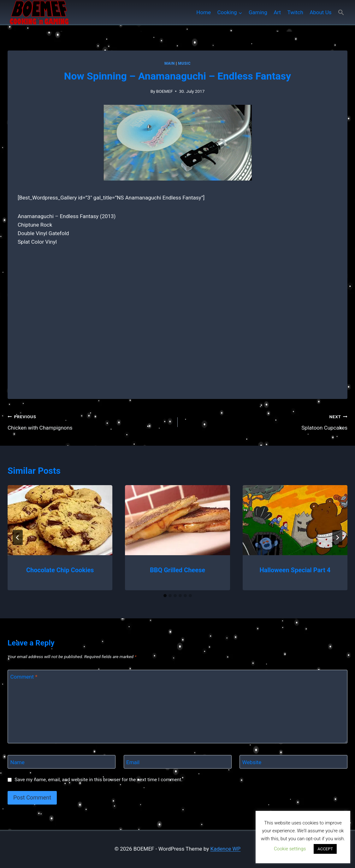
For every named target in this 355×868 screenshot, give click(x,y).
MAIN (170, 63)
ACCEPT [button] (325, 849)
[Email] (178, 762)
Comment (24, 677)
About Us (320, 12)
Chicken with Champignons (90, 422)
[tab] (165, 596)
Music (184, 63)
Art (277, 12)
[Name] (62, 762)
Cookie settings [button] (290, 849)
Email (133, 762)
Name (18, 762)
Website (252, 762)
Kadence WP (226, 849)
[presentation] (60, 520)
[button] (341, 12)
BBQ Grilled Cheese (177, 570)
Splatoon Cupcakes (265, 422)
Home (204, 12)
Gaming (258, 12)
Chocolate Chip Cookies (60, 570)
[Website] (293, 762)
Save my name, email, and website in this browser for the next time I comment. (98, 780)
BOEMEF (165, 91)
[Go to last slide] (18, 538)
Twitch (295, 12)
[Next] (337, 538)
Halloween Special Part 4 (295, 570)
